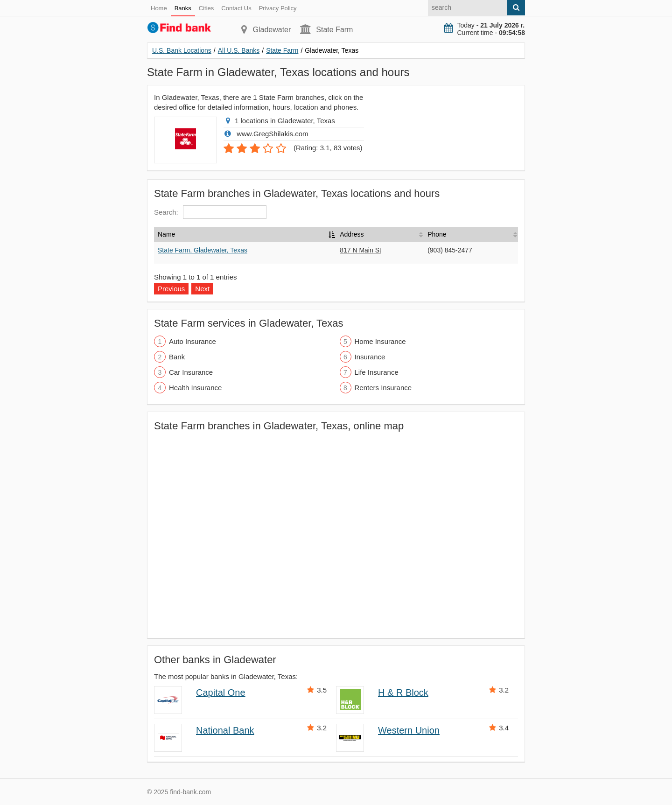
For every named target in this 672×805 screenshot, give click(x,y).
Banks (183, 8)
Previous (171, 289)
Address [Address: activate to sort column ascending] (352, 234)
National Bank (225, 730)
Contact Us (236, 8)
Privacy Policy (278, 8)
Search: (210, 212)
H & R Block (403, 693)
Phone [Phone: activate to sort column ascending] (437, 234)
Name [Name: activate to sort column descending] (166, 234)
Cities (206, 8)
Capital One (221, 693)
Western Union (409, 730)
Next (202, 289)
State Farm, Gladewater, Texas (203, 250)
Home (159, 8)
